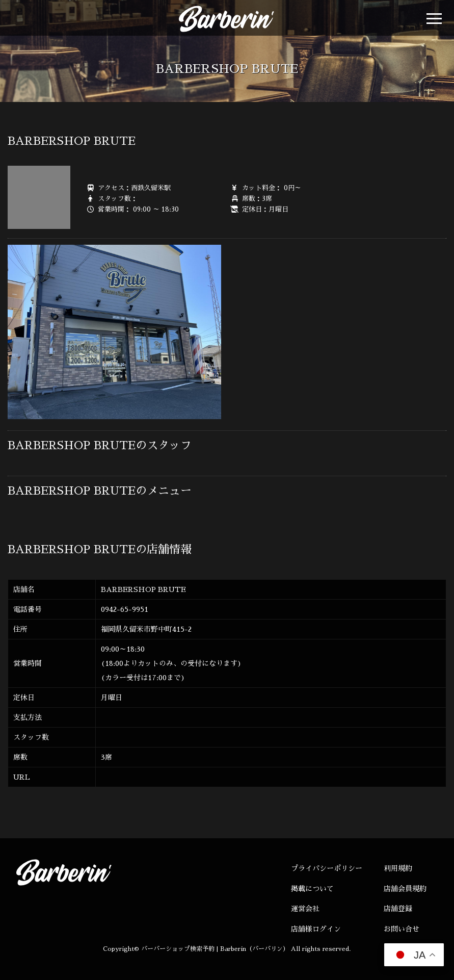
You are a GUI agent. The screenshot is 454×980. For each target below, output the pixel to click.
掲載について (312, 889)
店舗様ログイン (316, 929)
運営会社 (305, 909)
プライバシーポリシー (327, 868)
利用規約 (398, 868)
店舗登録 (398, 909)
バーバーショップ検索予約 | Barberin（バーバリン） (215, 949)
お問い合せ (402, 929)
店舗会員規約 (405, 889)
